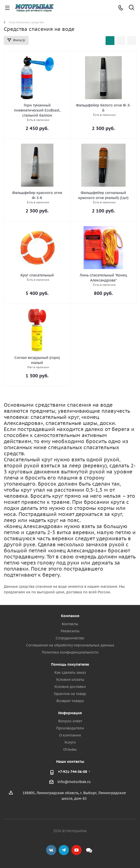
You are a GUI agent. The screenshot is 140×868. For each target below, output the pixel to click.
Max (89, 850)
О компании (70, 735)
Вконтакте (51, 850)
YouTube (76, 850)
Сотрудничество (70, 638)
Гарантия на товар (70, 694)
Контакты (70, 624)
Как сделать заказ (70, 672)
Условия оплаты (70, 680)
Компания (70, 616)
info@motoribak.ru (74, 782)
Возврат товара (70, 701)
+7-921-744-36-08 (73, 772)
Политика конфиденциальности (70, 652)
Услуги (70, 742)
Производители (70, 728)
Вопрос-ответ (70, 721)
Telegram (64, 850)
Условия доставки (70, 687)
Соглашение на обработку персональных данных (70, 645)
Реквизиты (70, 631)
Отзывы (70, 749)
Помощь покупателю (70, 664)
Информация (70, 713)
